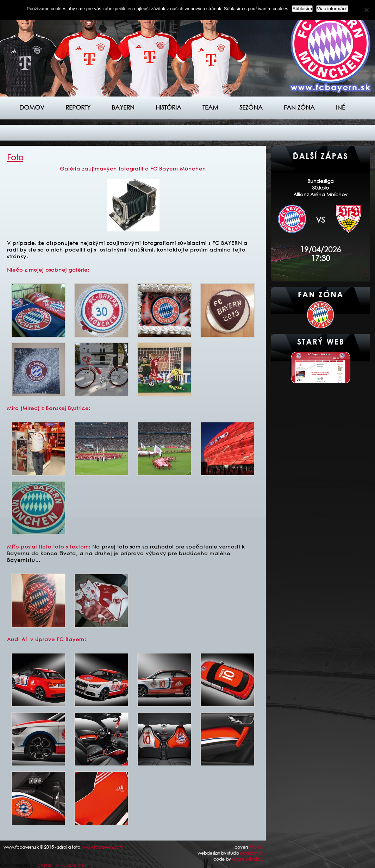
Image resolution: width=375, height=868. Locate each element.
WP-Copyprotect (72, 865)
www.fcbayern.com (103, 847)
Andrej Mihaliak (247, 859)
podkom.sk (251, 853)
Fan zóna (299, 107)
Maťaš (256, 847)
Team (210, 107)
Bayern (123, 107)
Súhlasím (302, 9)
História (168, 107)
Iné (340, 107)
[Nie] (366, 10)
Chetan (45, 865)
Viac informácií (332, 9)
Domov (32, 107)
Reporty (78, 107)
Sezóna (251, 107)
